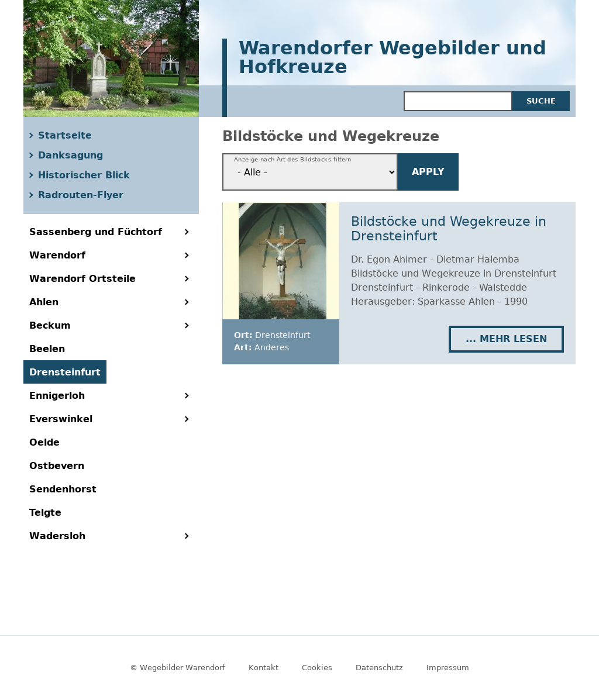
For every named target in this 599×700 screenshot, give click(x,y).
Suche (541, 101)
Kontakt (264, 668)
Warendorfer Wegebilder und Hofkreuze (393, 58)
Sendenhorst (63, 489)
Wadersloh (57, 536)
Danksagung (70, 155)
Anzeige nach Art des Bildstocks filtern (293, 160)
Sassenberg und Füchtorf (96, 232)
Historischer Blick (84, 175)
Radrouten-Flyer (81, 195)
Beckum (50, 325)
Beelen (47, 349)
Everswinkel (61, 419)
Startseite (65, 135)
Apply (428, 172)
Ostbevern (57, 466)
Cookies (317, 668)
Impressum (448, 668)
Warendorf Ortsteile (82, 279)
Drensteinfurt (65, 372)
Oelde (44, 442)
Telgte (45, 513)
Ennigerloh (57, 396)
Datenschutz (379, 668)
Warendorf (57, 255)
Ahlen (44, 302)
